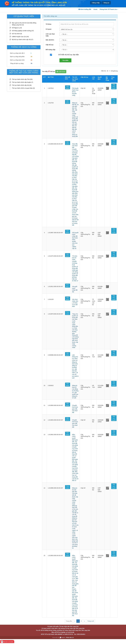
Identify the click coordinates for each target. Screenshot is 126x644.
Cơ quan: (49, 29)
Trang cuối (91, 621)
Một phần (68, 87)
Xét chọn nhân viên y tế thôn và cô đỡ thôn (75, 303)
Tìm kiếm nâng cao (50, 16)
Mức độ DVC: (50, 40)
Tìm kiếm (65, 60)
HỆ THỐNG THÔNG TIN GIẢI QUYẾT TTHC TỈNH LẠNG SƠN (39, 3)
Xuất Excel (61, 72)
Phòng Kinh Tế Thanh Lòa (109, 9)
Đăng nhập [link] (96, 3)
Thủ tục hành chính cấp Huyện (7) (23, 82)
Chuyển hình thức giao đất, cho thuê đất (75, 409)
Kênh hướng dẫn (85, 9)
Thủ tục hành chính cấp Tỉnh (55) (22, 79)
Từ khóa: (49, 24)
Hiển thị (103, 71)
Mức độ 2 (68, 286)
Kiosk (95, 9)
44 (31, 60)
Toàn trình (68, 313)
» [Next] (85, 621)
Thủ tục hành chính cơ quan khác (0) (23, 88)
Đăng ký (106, 3)
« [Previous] (75, 621)
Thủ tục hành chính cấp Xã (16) (22, 85)
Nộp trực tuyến (114, 86)
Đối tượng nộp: (51, 50)
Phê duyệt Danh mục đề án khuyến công (75, 92)
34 (31, 57)
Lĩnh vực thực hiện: (50, 35)
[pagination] (108, 71)
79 (31, 63)
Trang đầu (69, 621)
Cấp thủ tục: (50, 45)
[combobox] (87, 29)
